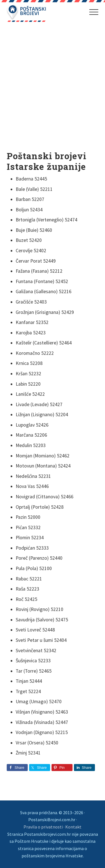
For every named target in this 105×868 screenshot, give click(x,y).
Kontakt (73, 827)
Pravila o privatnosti (43, 827)
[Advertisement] (53, 87)
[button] (94, 12)
